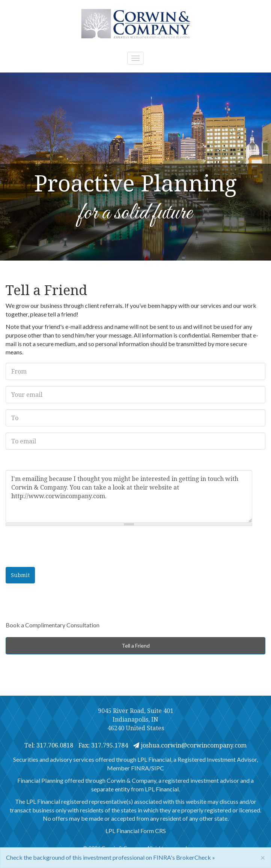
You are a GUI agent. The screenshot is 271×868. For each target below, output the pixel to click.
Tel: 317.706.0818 (49, 745)
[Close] (263, 857)
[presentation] (63, 547)
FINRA (140, 768)
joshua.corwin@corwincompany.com (190, 745)
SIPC (158, 768)
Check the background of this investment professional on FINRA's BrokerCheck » (111, 857)
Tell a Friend (136, 646)
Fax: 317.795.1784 (103, 745)
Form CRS (153, 831)
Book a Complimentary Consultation (53, 625)
